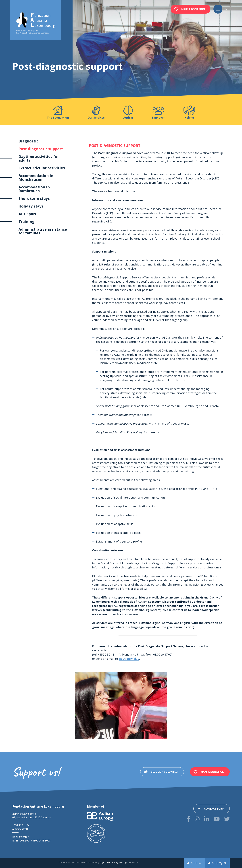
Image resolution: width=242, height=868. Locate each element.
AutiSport (28, 214)
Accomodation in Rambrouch (34, 189)
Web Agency (124, 863)
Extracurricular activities (42, 168)
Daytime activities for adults (39, 158)
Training (26, 221)
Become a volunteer (165, 772)
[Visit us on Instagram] (197, 819)
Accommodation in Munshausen (36, 177)
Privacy (115, 863)
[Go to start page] (36, 23)
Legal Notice (105, 863)
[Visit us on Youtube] (217, 819)
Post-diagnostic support (41, 149)
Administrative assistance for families (43, 231)
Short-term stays (34, 198)
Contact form (214, 809)
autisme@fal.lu (21, 829)
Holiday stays (31, 206)
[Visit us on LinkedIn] (207, 819)
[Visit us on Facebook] (188, 819)
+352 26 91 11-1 (21, 825)
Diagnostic (28, 141)
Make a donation (193, 9)
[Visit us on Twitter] (227, 819)
